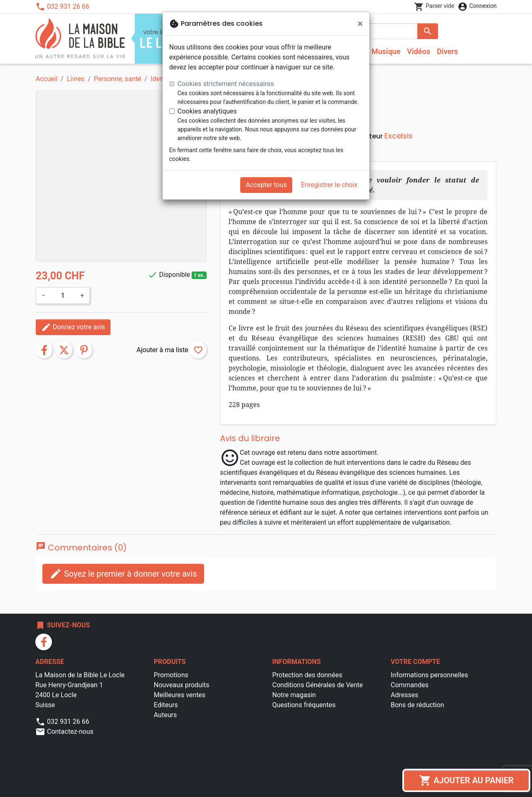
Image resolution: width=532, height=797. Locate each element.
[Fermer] (360, 24)
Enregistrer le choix (329, 185)
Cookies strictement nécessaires (226, 84)
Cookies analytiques (207, 111)
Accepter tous (266, 185)
